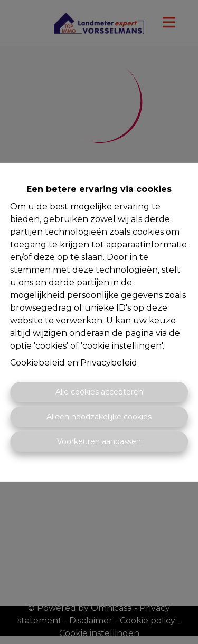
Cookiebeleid (37, 363)
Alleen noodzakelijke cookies (99, 417)
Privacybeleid (109, 363)
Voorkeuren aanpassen (99, 441)
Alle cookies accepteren (99, 392)
